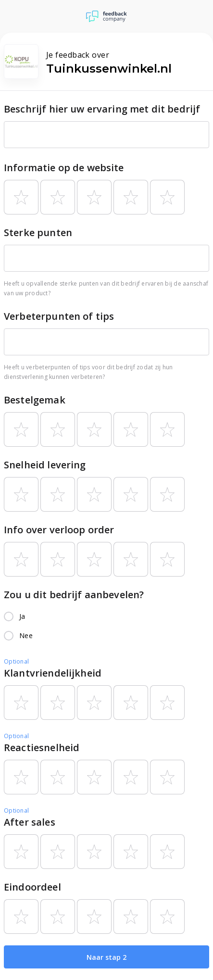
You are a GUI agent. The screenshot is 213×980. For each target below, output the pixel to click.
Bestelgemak (35, 400)
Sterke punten (38, 232)
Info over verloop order (59, 530)
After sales (30, 822)
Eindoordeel (32, 887)
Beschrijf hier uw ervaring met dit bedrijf (102, 109)
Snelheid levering (45, 465)
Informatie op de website (64, 168)
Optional (16, 661)
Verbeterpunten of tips (59, 316)
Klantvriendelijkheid (53, 673)
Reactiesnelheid (42, 748)
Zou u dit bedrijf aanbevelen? (74, 595)
